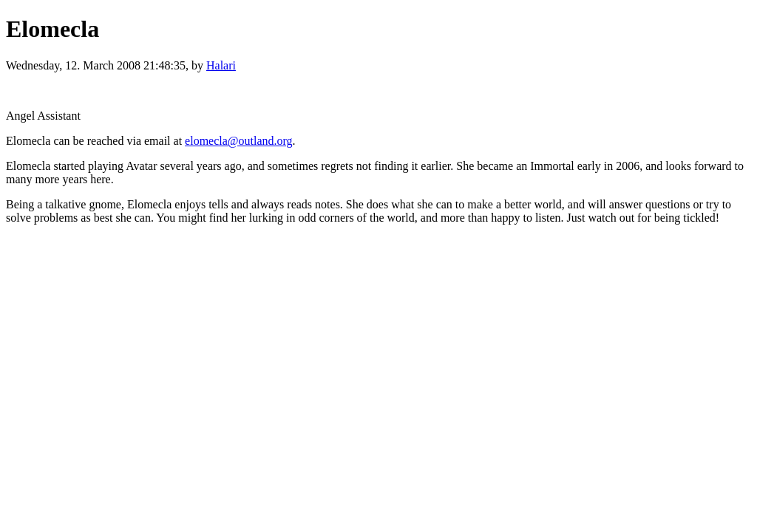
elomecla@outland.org (239, 141)
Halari (221, 65)
